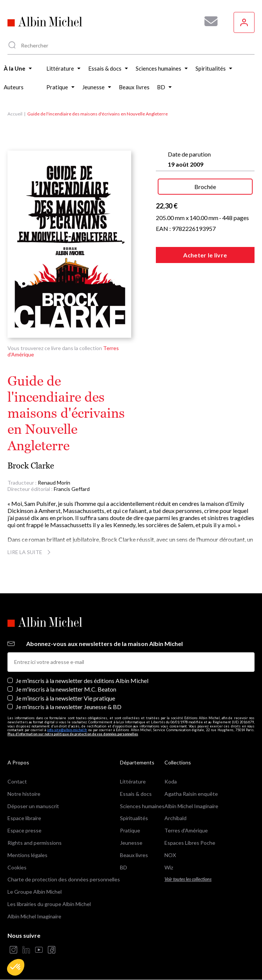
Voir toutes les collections (188, 879)
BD (124, 867)
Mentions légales (27, 855)
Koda (171, 781)
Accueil (15, 114)
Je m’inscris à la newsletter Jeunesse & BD (69, 707)
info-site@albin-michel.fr (67, 730)
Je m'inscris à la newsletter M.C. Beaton (66, 689)
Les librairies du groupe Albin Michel (49, 904)
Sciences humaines (142, 806)
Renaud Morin (54, 483)
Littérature (133, 781)
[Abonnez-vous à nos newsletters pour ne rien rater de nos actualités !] (208, 21)
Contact (17, 781)
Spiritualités (134, 818)
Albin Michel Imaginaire (34, 916)
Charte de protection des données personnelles (64, 879)
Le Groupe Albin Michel (35, 892)
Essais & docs (136, 794)
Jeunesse (131, 843)
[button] (16, 967)
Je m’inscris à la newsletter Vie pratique (65, 698)
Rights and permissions (35, 843)
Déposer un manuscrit (33, 806)
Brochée (205, 187)
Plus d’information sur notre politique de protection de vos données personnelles (73, 734)
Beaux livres (134, 855)
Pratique (130, 830)
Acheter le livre (205, 255)
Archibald (175, 818)
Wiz (169, 867)
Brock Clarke (31, 466)
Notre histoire (24, 794)
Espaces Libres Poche (190, 843)
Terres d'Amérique (186, 830)
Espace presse (24, 830)
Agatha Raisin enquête (191, 794)
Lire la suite (30, 552)
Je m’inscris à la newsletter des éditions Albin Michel (82, 681)
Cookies (17, 867)
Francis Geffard (72, 489)
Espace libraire (24, 818)
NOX (170, 855)
